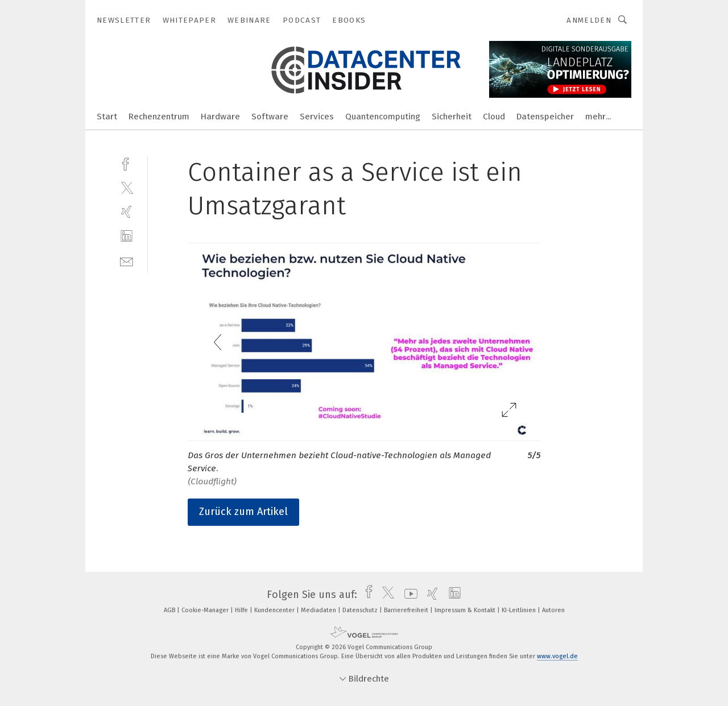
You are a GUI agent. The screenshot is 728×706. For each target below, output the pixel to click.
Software (270, 117)
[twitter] (127, 187)
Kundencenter (275, 610)
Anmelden (589, 20)
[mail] (127, 261)
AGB (170, 610)
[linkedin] (127, 236)
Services (317, 117)
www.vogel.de (557, 656)
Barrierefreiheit (407, 610)
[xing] (127, 212)
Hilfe (242, 610)
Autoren (553, 610)
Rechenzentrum (159, 117)
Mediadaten (319, 610)
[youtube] (408, 595)
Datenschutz (361, 610)
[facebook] (127, 163)
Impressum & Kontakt (466, 610)
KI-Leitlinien (520, 610)
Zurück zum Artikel (243, 512)
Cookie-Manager (206, 610)
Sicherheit (452, 117)
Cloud (494, 117)
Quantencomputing (383, 117)
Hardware (220, 117)
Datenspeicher (545, 117)
